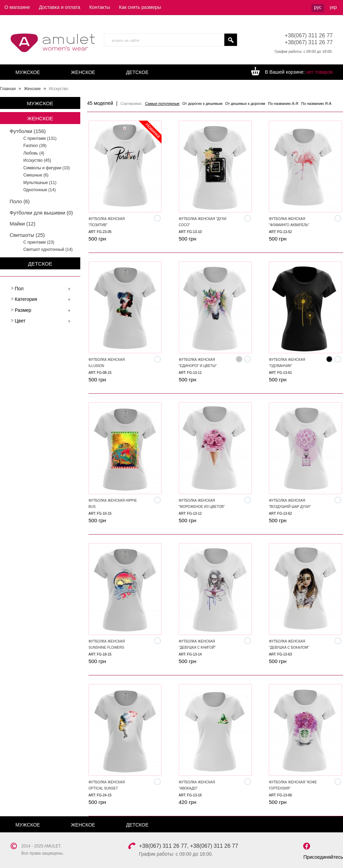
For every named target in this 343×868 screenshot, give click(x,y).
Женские (32, 89)
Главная (8, 89)
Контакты (99, 7)
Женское (83, 72)
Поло (20, 201)
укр (333, 7)
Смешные (36, 175)
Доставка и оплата (60, 7)
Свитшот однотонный (48, 249)
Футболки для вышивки (41, 213)
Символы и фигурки (46, 168)
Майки (22, 224)
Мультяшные (40, 183)
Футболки (28, 131)
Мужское (28, 72)
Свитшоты (27, 235)
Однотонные (39, 190)
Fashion (35, 146)
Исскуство (37, 160)
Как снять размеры (140, 7)
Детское (137, 72)
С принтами (40, 138)
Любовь (34, 153)
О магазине (17, 7)
